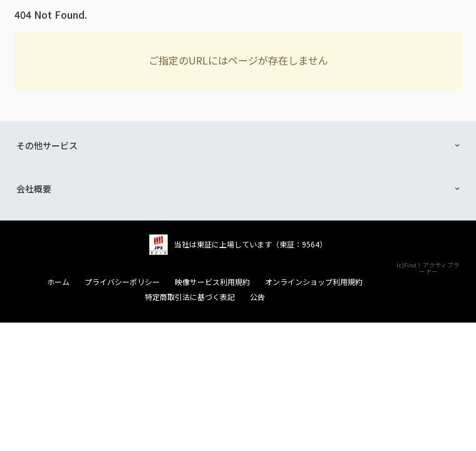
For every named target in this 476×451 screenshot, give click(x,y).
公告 (257, 297)
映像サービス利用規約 (212, 282)
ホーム (58, 282)
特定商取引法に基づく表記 (190, 297)
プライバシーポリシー (122, 282)
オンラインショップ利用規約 (314, 282)
